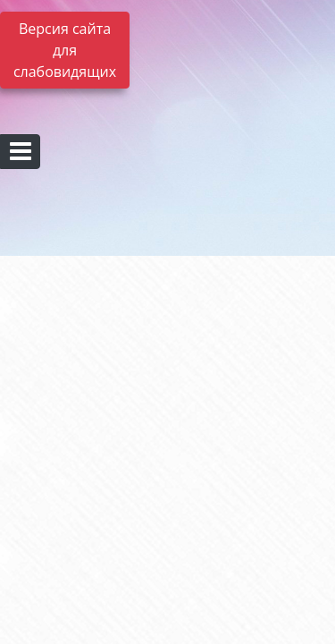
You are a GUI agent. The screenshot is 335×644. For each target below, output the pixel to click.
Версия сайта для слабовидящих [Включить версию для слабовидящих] (65, 50)
